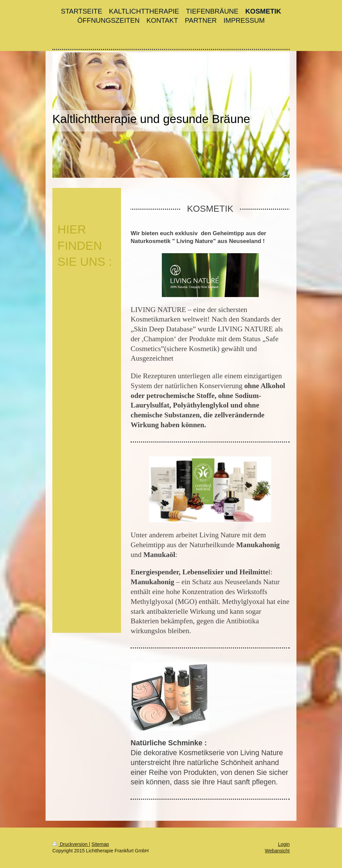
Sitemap (100, 844)
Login (284, 844)
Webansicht (277, 851)
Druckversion (71, 844)
